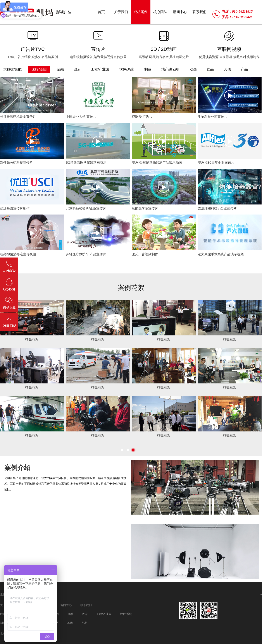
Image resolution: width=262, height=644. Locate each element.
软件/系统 (126, 614)
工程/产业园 (104, 614)
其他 (70, 623)
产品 (84, 623)
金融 (70, 614)
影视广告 (64, 12)
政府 (85, 614)
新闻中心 (66, 605)
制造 (3, 623)
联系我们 (86, 605)
